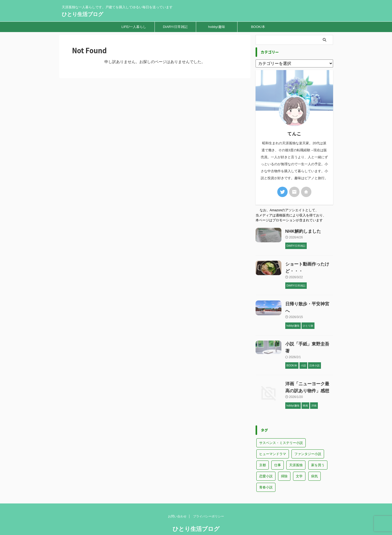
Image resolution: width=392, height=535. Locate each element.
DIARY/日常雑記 (175, 27)
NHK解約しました (302, 229)
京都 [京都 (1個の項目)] (263, 449)
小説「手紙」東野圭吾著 (308, 334)
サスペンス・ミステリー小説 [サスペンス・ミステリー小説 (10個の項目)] (281, 426)
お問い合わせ (177, 500)
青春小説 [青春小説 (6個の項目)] (266, 471)
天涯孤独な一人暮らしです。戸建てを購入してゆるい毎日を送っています (196, 521)
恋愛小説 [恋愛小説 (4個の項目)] (266, 460)
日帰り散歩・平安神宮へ (308, 301)
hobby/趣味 (216, 27)
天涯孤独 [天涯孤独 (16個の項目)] (296, 449)
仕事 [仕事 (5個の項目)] (278, 449)
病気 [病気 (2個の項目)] (314, 460)
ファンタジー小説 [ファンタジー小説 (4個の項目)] (308, 437)
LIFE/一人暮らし (134, 27)
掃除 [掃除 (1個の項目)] (284, 460)
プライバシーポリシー (209, 500)
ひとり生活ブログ (82, 14)
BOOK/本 (258, 27)
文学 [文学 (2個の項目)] (299, 460)
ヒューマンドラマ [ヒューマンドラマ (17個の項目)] (273, 437)
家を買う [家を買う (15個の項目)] (318, 449)
